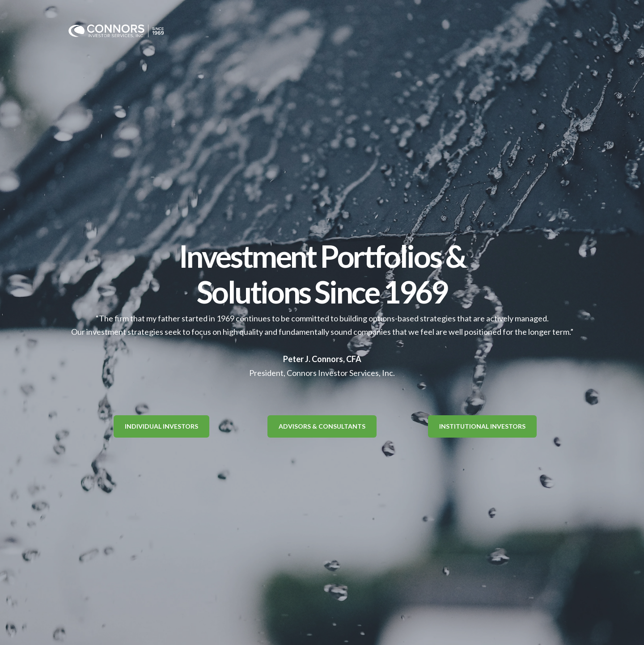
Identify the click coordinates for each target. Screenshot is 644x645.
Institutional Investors (482, 426)
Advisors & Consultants (322, 426)
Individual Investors (161, 426)
